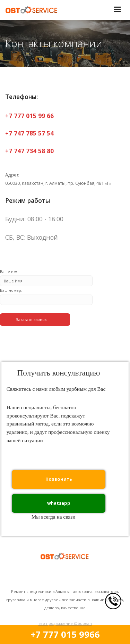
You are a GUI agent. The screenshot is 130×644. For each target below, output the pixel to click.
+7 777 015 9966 (65, 634)
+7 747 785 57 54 (29, 133)
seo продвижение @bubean (65, 623)
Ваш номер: (46, 295)
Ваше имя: (46, 276)
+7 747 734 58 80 (29, 151)
